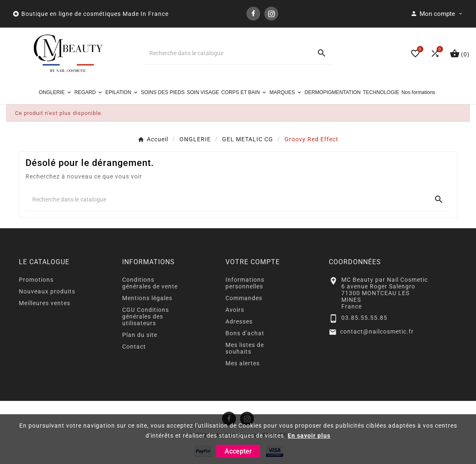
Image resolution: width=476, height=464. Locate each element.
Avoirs (235, 310)
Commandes (244, 298)
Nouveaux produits (47, 291)
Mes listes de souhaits (245, 348)
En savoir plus (309, 436)
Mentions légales (147, 298)
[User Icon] (437, 14)
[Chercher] (226, 53)
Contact (134, 347)
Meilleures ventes (45, 303)
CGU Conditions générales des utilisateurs (146, 316)
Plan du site (140, 335)
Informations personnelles (245, 283)
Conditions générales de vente (150, 283)
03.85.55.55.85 (364, 318)
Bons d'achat (245, 333)
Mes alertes (243, 363)
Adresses (239, 321)
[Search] (322, 53)
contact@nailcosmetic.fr (377, 331)
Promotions (36, 280)
